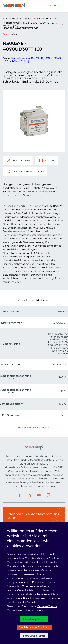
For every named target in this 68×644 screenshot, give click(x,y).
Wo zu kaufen (18, 161)
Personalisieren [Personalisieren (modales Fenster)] (34, 636)
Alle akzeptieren (34, 619)
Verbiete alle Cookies (34, 627)
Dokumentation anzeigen (25, 172)
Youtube (39, 495)
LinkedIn (29, 495)
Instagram (49, 495)
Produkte (26, 19)
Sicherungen (45, 19)
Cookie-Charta (47, 606)
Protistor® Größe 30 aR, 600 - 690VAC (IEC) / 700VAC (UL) (30, 24)
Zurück (13, 35)
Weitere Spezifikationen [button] (31, 428)
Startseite (9, 19)
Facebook (19, 495)
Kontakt (47, 161)
